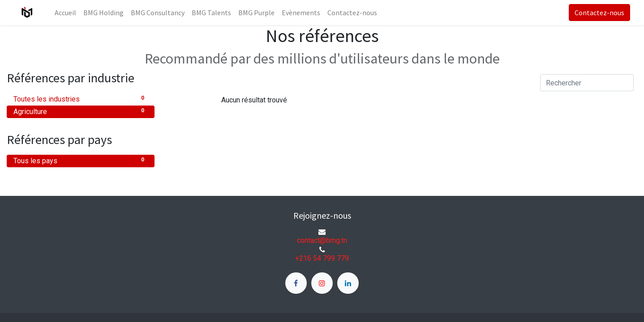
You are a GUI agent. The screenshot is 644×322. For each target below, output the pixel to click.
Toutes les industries (81, 99)
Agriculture (81, 111)
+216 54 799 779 (322, 258)
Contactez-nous (599, 13)
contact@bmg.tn (322, 240)
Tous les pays (81, 160)
